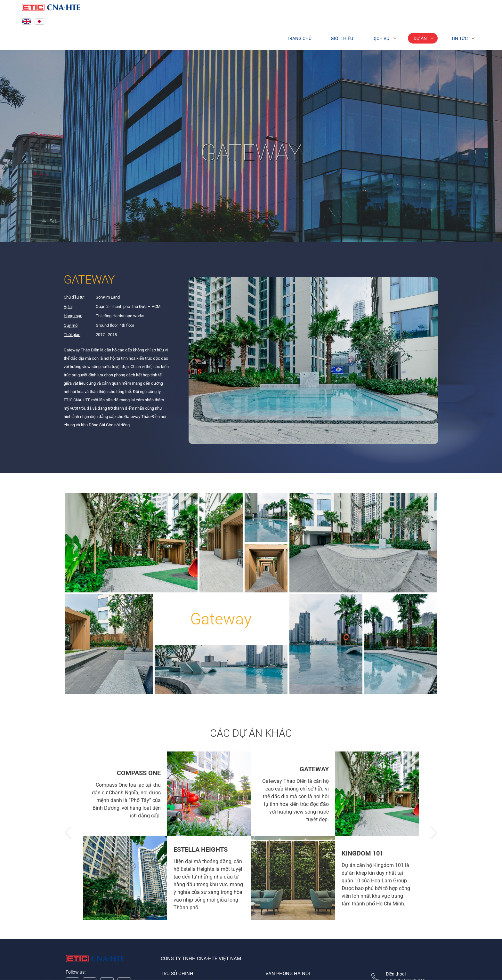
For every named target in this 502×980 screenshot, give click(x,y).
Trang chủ (299, 38)
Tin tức (459, 38)
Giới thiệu (342, 38)
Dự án (420, 38)
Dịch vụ (381, 38)
